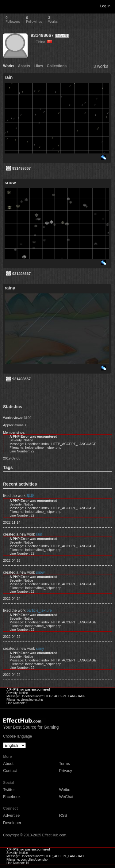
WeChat (66, 797)
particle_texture (39, 610)
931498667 (42, 35)
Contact (10, 771)
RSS (63, 815)
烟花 (30, 496)
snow (40, 572)
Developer (12, 823)
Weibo (65, 790)
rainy (40, 649)
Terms (65, 763)
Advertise (11, 815)
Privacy (66, 771)
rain (39, 534)
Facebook (12, 797)
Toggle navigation (7, 6)
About (8, 763)
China (44, 42)
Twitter (9, 790)
